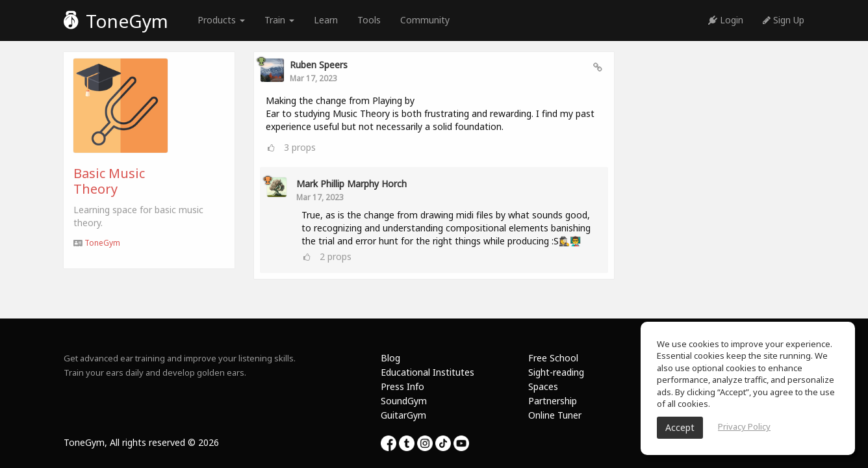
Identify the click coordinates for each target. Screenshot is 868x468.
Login (726, 20)
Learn (326, 20)
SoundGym (404, 401)
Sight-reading (556, 372)
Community (425, 20)
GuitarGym (403, 415)
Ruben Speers (319, 65)
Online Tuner (555, 415)
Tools (369, 20)
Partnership (553, 401)
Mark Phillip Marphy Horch (351, 184)
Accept (680, 427)
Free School (553, 358)
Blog (390, 358)
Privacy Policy (744, 426)
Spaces (543, 386)
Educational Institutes (428, 372)
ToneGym (116, 21)
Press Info (402, 386)
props (300, 147)
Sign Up (784, 20)
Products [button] (221, 20)
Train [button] (279, 20)
